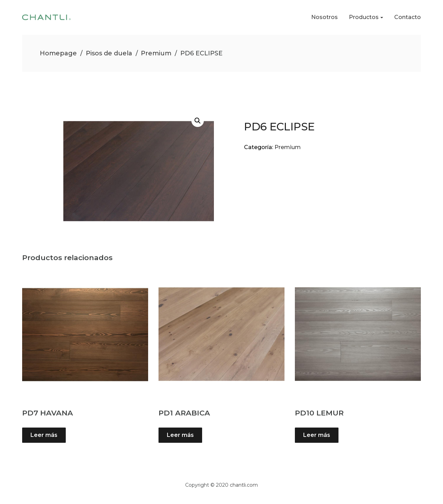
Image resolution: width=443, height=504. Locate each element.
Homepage (58, 53)
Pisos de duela (109, 53)
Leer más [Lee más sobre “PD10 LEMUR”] (317, 435)
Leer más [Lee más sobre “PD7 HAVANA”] (44, 435)
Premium (156, 53)
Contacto (408, 17)
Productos (364, 17)
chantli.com (244, 485)
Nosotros (324, 17)
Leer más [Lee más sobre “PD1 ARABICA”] (180, 435)
